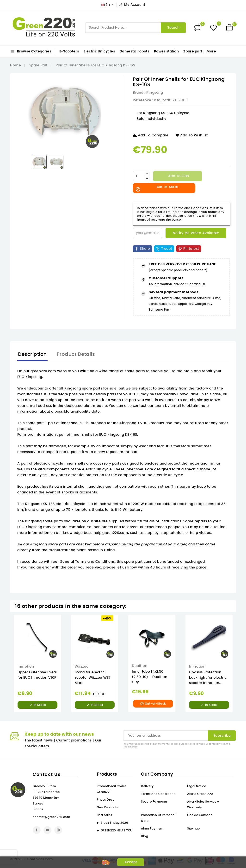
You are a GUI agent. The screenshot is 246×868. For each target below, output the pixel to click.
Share (145, 249)
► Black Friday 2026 (112, 823)
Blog (145, 836)
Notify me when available (196, 233)
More (211, 51)
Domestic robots (135, 51)
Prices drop (106, 800)
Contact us (47, 775)
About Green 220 (200, 794)
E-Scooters (69, 51)
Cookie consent (199, 815)
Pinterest (191, 249)
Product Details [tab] (76, 354)
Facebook (37, 830)
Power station (166, 51)
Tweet (167, 249)
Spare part (193, 51)
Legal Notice (197, 786)
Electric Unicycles (99, 51)
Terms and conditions (158, 794)
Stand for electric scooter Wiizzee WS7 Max (93, 678)
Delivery (147, 786)
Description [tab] (32, 354)
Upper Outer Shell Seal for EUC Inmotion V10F (37, 675)
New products (107, 807)
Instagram (58, 830)
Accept (131, 862)
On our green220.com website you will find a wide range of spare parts (81, 371)
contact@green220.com (51, 817)
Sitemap (194, 829)
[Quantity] (139, 176)
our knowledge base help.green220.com (92, 533)
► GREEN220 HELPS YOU (115, 830)
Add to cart (178, 176)
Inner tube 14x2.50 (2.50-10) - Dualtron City (150, 677)
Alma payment (152, 829)
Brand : (139, 93)
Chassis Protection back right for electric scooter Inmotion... (208, 678)
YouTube (47, 830)
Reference (142, 100)
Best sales (105, 815)
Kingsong (155, 93)
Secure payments (154, 802)
